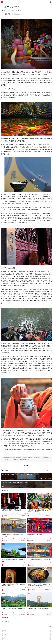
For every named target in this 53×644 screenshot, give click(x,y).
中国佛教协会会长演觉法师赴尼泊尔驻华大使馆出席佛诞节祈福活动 (39, 511)
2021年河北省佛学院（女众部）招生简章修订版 (13, 560)
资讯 (21, 10)
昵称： (5, 631)
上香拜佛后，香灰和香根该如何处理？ (12, 510)
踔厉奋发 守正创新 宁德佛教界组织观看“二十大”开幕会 (14, 536)
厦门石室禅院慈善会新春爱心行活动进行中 (39, 559)
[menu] (51, 2)
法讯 (29, 594)
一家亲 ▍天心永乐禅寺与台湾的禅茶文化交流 (13, 610)
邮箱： (5, 635)
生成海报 (5, 471)
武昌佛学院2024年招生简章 (35, 535)
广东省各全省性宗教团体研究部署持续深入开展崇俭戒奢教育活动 (14, 585)
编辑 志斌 (3, 10)
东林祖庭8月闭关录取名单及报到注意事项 (39, 609)
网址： (5, 638)
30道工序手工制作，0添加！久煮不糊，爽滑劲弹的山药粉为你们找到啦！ (39, 585)
